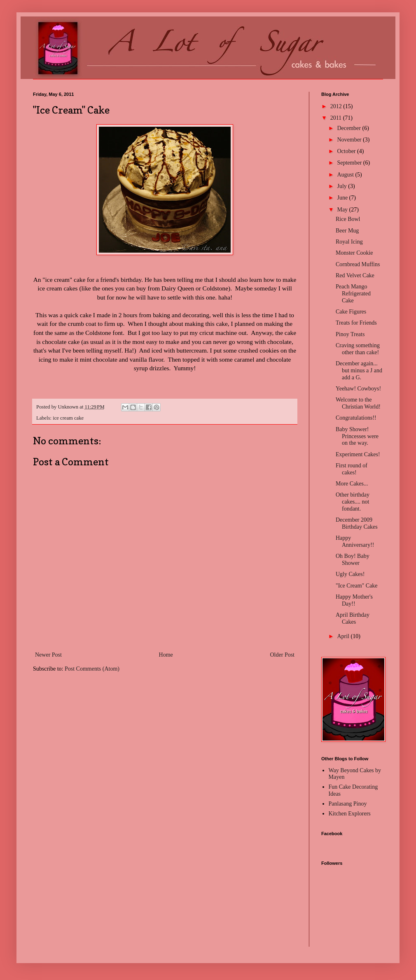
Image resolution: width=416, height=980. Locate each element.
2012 (337, 106)
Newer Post (48, 655)
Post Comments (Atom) (92, 669)
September (350, 163)
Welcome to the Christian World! (358, 403)
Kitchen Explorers (350, 814)
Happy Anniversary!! (355, 541)
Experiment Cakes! (358, 454)
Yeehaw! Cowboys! (358, 389)
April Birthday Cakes (353, 618)
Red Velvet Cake (355, 275)
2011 (337, 118)
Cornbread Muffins (358, 264)
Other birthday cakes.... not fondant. (353, 502)
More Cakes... (352, 484)
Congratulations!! (356, 418)
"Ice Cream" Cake (357, 586)
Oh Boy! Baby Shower (353, 560)
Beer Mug (347, 231)
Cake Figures (351, 312)
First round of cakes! (352, 469)
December (349, 128)
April (344, 636)
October (347, 151)
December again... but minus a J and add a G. (359, 370)
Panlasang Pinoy (348, 804)
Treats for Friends (356, 323)
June (343, 198)
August (346, 175)
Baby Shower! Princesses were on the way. (357, 436)
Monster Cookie (354, 253)
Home (166, 655)
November (350, 140)
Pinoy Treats (350, 334)
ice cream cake (68, 418)
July (342, 186)
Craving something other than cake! (358, 349)
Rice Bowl (348, 219)
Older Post (283, 655)
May (343, 210)
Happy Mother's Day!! (354, 600)
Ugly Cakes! (350, 574)
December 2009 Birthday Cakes (357, 523)
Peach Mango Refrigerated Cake (353, 294)
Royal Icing (349, 242)
